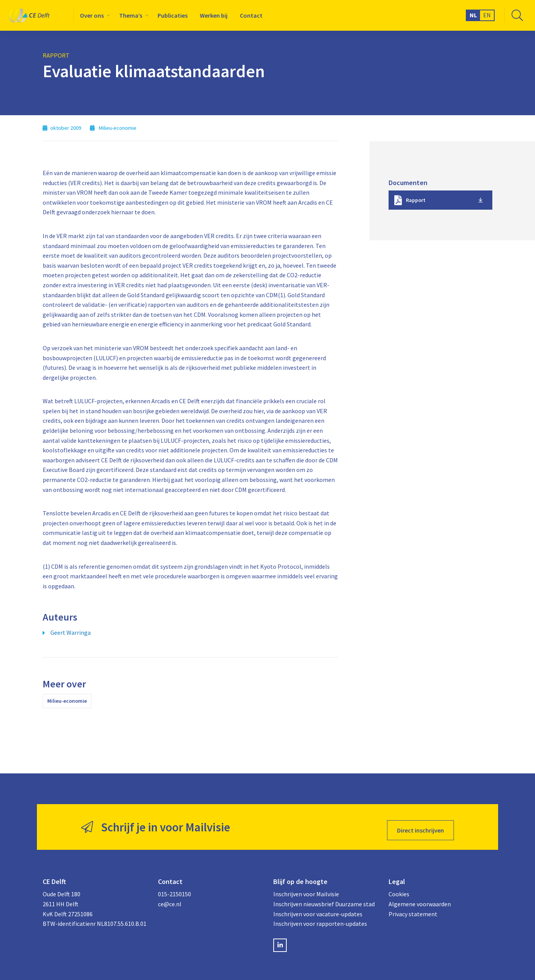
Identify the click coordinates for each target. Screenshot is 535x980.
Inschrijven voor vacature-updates (318, 907)
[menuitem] (93, 15)
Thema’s (131, 15)
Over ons (92, 15)
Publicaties (173, 15)
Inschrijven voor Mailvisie (306, 888)
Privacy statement (413, 907)
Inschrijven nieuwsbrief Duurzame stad (324, 897)
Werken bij (214, 15)
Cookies (399, 888)
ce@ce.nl (170, 897)
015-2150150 (174, 888)
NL (473, 15)
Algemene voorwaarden (420, 897)
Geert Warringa (71, 632)
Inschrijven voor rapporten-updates (320, 917)
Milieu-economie (67, 701)
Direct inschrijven (420, 824)
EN (487, 15)
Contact (251, 15)
